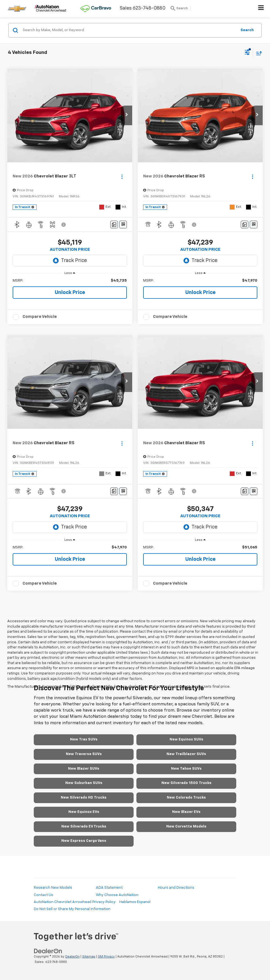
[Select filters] (247, 53)
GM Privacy (106, 957)
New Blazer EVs (186, 812)
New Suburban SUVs (84, 783)
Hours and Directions (176, 888)
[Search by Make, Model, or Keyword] (129, 30)
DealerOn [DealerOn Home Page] (72, 957)
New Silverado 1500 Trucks (186, 783)
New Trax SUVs (84, 739)
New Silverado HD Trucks (84, 798)
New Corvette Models (186, 827)
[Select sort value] (258, 53)
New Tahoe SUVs (186, 769)
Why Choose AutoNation (117, 895)
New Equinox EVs (84, 812)
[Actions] (122, 176)
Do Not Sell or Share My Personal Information (72, 909)
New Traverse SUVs (84, 754)
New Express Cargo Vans (84, 841)
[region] (70, 281)
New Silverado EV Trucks (84, 827)
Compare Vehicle (40, 317)
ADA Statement (109, 888)
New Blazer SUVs (84, 769)
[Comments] (114, 225)
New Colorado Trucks (186, 798)
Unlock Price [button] (70, 293)
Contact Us (43, 895)
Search (247, 30)
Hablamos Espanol (135, 902)
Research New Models (53, 888)
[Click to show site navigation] (261, 9)
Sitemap (89, 957)
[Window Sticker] (123, 225)
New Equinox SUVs (186, 739)
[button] (127, 115)
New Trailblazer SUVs (186, 754)
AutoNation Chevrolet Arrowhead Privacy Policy (75, 902)
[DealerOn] (48, 951)
